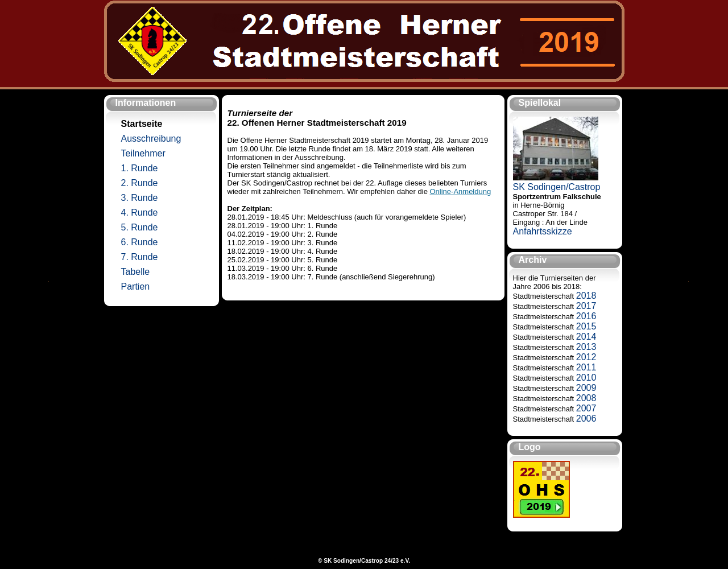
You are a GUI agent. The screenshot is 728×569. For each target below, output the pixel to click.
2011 (586, 367)
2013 (586, 347)
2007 (586, 408)
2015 (586, 326)
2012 (586, 357)
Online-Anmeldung (461, 191)
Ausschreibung (151, 139)
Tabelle (136, 272)
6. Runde (140, 242)
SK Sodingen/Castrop (557, 187)
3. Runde (140, 198)
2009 (586, 388)
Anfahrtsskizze (543, 231)
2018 (586, 296)
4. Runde (140, 213)
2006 (586, 418)
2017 (586, 306)
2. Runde (140, 183)
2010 (586, 378)
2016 (586, 316)
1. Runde (140, 168)
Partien (136, 286)
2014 (586, 337)
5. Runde (140, 227)
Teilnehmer (143, 153)
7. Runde (140, 257)
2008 (586, 398)
